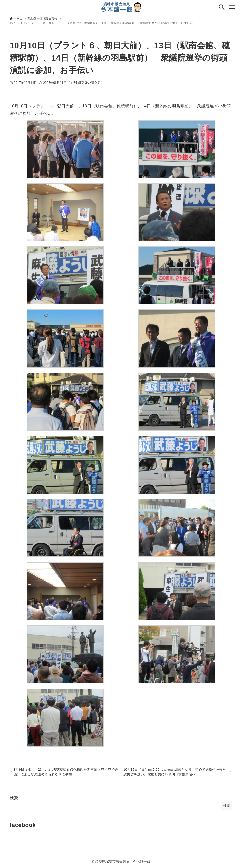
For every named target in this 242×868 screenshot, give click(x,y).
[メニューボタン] (232, 7)
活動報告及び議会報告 (88, 83)
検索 (14, 799)
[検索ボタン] (222, 7)
